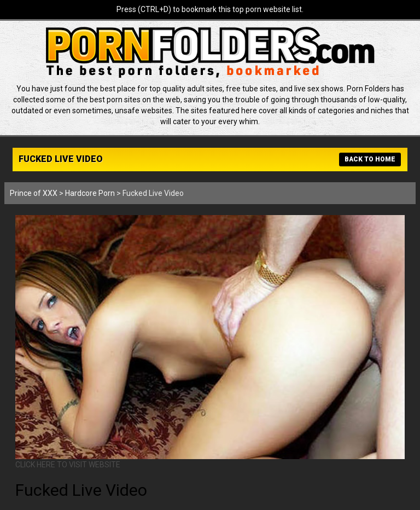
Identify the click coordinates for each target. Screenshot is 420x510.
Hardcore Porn (90, 193)
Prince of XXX (34, 193)
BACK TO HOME (370, 159)
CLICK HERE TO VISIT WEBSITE (68, 465)
